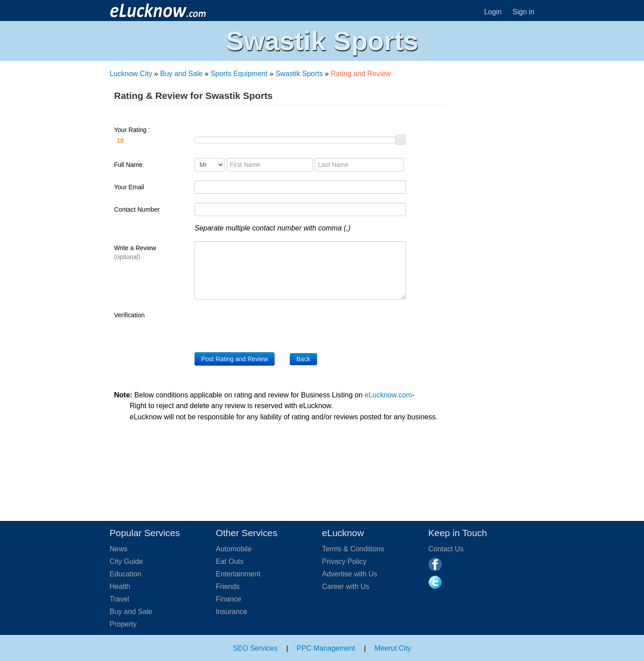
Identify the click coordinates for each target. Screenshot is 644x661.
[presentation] (263, 326)
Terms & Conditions (353, 549)
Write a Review (135, 252)
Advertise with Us (350, 574)
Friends (228, 586)
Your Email (129, 187)
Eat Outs (230, 561)
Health (120, 586)
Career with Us (346, 586)
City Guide (126, 561)
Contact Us (446, 549)
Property (123, 624)
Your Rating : (150, 136)
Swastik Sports (299, 74)
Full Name (128, 165)
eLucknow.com (388, 395)
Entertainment (238, 574)
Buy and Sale (181, 74)
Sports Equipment (239, 74)
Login (493, 12)
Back (303, 359)
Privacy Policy (344, 561)
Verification (129, 315)
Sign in (523, 12)
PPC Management (326, 648)
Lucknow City (131, 74)
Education (125, 574)
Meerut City (393, 648)
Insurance (232, 612)
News (119, 549)
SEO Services (255, 648)
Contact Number (137, 209)
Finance (229, 599)
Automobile (234, 549)
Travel (119, 599)
